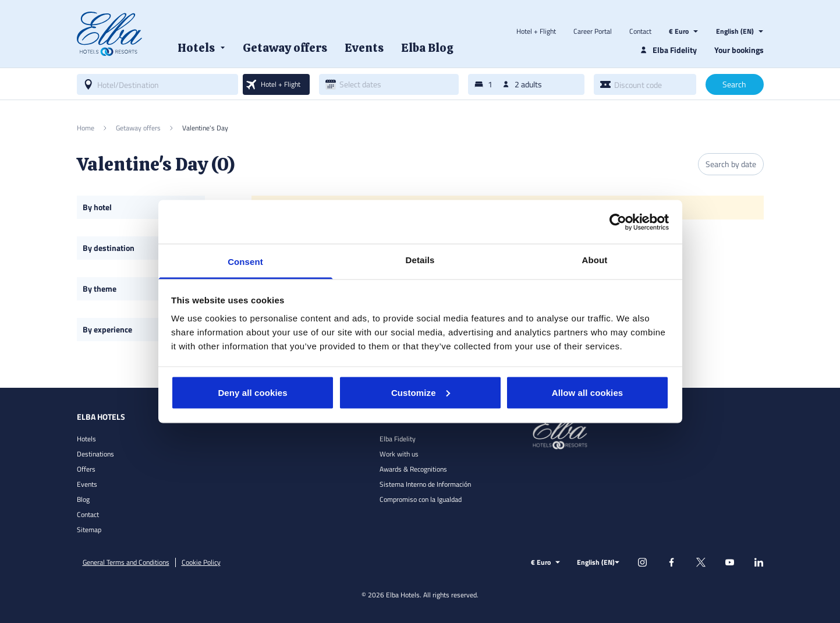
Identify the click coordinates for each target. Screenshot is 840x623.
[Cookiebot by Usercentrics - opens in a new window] (618, 222)
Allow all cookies (588, 392)
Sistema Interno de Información (425, 484)
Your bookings (739, 50)
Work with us (399, 454)
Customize (421, 392)
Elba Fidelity (398, 439)
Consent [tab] (245, 262)
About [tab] (595, 260)
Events (87, 484)
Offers (86, 469)
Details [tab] (420, 260)
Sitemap (89, 530)
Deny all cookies (252, 392)
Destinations (95, 454)
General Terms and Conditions (126, 562)
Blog (83, 499)
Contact (640, 31)
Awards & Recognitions (413, 469)
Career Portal (593, 31)
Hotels (86, 439)
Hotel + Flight (536, 31)
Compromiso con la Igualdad (421, 499)
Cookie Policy (201, 562)
